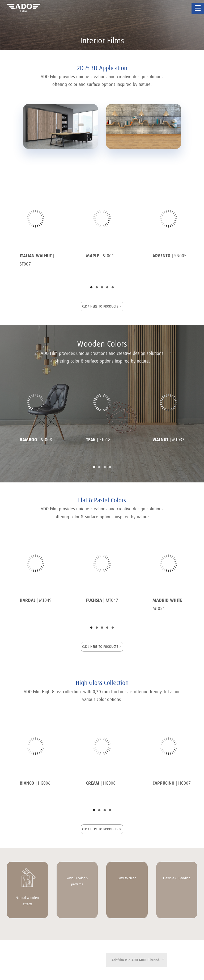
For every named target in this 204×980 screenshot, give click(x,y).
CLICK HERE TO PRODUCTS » (102, 306)
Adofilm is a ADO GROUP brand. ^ (138, 960)
